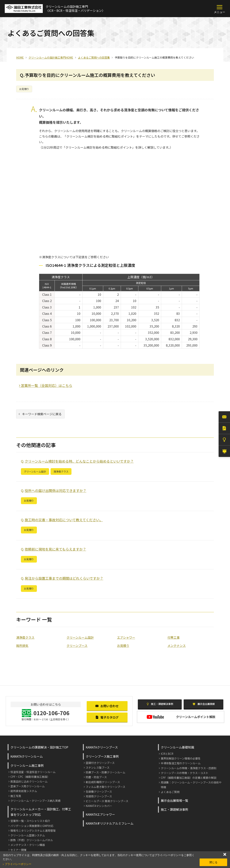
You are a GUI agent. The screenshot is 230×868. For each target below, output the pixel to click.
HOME (20, 57)
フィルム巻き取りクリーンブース (105, 787)
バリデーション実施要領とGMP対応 (32, 826)
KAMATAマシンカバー (99, 806)
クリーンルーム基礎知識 (177, 747)
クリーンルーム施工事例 (27, 765)
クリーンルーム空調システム (28, 835)
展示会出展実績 (204, 704)
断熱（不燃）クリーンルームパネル (32, 840)
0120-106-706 (52, 713)
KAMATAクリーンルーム (27, 756)
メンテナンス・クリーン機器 (28, 845)
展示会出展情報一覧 (174, 800)
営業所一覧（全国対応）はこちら (46, 385)
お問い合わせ (107, 706)
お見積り (24, 89)
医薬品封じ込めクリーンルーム (29, 781)
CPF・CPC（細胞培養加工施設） (30, 777)
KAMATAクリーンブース (102, 747)
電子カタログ (107, 717)
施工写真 (16, 796)
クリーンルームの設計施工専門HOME (51, 57)
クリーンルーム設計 (35, 471)
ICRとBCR (167, 754)
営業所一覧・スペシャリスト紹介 (30, 821)
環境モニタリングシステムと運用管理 (33, 831)
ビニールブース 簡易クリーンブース (107, 801)
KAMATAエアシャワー (100, 814)
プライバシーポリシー (18, 864)
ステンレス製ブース (98, 768)
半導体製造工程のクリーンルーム (181, 763)
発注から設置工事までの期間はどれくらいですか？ (64, 578)
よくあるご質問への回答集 (94, 57)
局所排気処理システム (24, 791)
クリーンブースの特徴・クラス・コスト (185, 773)
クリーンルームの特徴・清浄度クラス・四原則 (189, 768)
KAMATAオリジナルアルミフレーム (110, 823)
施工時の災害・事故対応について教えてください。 (64, 520)
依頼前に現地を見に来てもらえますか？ (55, 549)
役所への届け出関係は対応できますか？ (56, 490)
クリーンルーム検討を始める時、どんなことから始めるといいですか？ (79, 461)
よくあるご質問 (170, 792)
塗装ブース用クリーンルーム (28, 786)
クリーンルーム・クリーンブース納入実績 (35, 801)
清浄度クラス (61, 471)
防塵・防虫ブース (96, 777)
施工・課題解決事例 (160, 704)
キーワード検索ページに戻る (40, 414)
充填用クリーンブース (99, 796)
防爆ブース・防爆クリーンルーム (105, 772)
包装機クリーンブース (99, 791)
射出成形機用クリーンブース (103, 782)
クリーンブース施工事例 (102, 756)
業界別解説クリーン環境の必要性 (181, 758)
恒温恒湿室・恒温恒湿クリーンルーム (33, 772)
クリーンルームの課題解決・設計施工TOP (39, 747)
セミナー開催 (18, 850)
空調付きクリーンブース (100, 763)
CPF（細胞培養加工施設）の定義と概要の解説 (189, 778)
